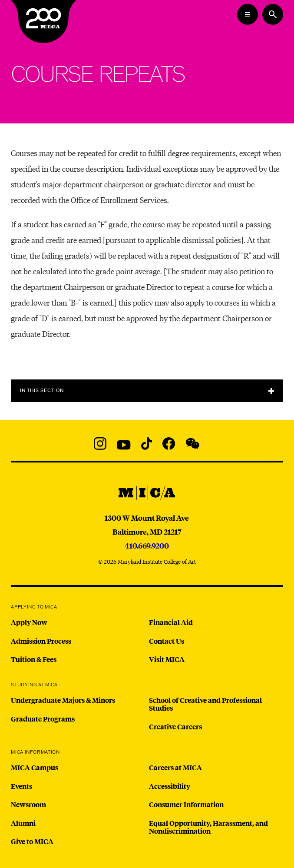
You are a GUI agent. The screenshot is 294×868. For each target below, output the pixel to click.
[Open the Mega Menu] (248, 14)
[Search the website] (273, 14)
